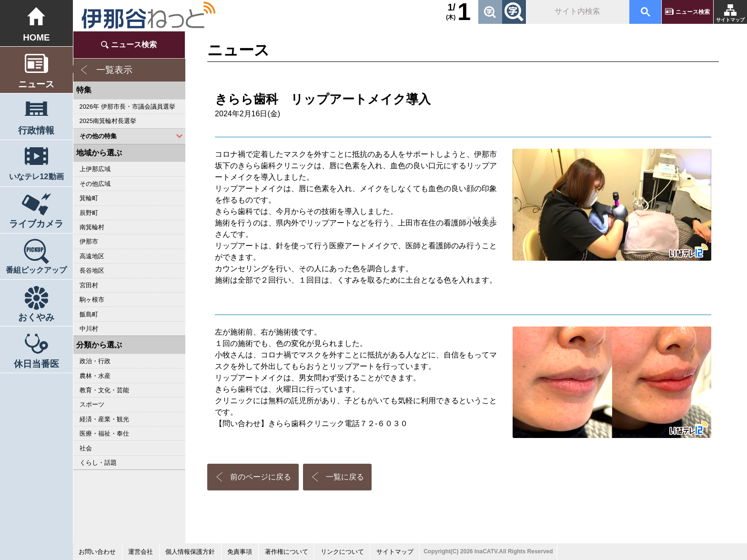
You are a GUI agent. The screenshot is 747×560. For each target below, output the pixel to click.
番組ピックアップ (36, 270)
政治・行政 (95, 361)
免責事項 (240, 552)
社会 (86, 448)
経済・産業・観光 (104, 419)
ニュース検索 (693, 12)
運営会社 (141, 552)
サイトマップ (730, 20)
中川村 (89, 329)
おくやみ (36, 317)
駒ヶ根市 (92, 300)
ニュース (36, 84)
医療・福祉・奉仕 (104, 433)
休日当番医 (36, 364)
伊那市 (89, 241)
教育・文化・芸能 (104, 390)
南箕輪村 (92, 227)
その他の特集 (98, 136)
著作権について (287, 552)
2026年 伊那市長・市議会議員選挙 (127, 107)
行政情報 (36, 130)
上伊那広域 (95, 169)
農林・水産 (95, 376)
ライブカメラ (36, 224)
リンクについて (342, 552)
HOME (36, 37)
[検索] (577, 12)
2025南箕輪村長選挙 (108, 121)
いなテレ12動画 (36, 176)
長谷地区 (92, 270)
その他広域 (95, 184)
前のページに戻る (261, 477)
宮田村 (89, 285)
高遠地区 (92, 256)
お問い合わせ (97, 552)
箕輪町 (89, 198)
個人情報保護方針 (190, 552)
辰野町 (89, 213)
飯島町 (89, 314)
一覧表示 (114, 70)
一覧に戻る (345, 477)
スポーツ (92, 404)
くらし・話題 (98, 463)
